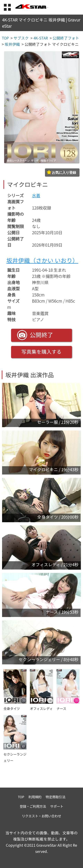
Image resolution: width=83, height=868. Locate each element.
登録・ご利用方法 (33, 806)
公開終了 (35, 335)
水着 (36, 195)
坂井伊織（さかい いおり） (42, 260)
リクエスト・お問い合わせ (41, 816)
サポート (57, 806)
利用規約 (35, 797)
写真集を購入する (41, 352)
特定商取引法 (56, 797)
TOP (21, 797)
